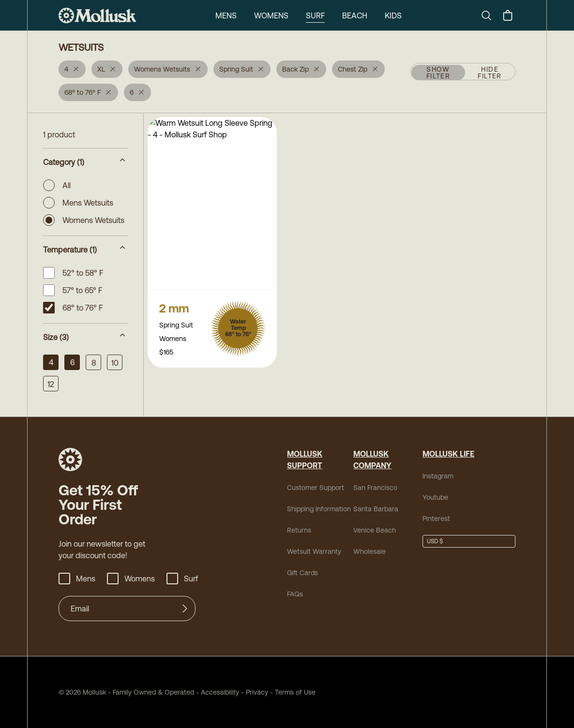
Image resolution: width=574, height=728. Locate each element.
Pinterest (434, 518)
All (58, 185)
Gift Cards (301, 572)
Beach (355, 15)
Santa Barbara (372, 509)
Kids (394, 15)
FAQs (295, 594)
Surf (314, 15)
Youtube (434, 497)
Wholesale (367, 551)
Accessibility (204, 692)
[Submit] (185, 609)
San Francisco (372, 487)
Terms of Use (274, 692)
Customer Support (312, 487)
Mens (225, 15)
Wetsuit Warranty (310, 551)
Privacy (240, 692)
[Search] (490, 15)
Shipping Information (316, 509)
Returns (298, 530)
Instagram (436, 476)
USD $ (435, 541)
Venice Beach (371, 530)
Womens (270, 15)
